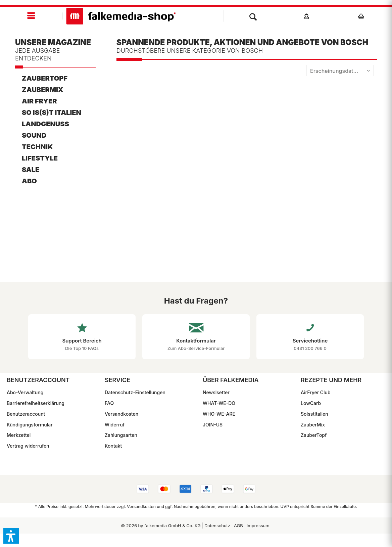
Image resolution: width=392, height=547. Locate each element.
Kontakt (113, 446)
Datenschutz (217, 526)
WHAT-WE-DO (219, 403)
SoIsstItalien (314, 414)
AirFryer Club (316, 392)
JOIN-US (213, 425)
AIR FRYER (39, 101)
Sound (34, 135)
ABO (29, 181)
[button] (11, 536)
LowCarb (311, 403)
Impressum (258, 526)
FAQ (109, 403)
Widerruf (115, 425)
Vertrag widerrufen (28, 446)
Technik (37, 147)
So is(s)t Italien (52, 112)
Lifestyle (40, 158)
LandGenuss (45, 124)
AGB (238, 526)
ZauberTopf (45, 78)
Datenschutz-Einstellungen (135, 392)
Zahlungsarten (121, 435)
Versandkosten (121, 414)
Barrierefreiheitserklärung (36, 403)
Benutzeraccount (26, 414)
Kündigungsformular (30, 425)
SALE (31, 170)
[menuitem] (31, 16)
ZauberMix (42, 90)
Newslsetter (216, 392)
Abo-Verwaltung (25, 392)
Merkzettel (19, 435)
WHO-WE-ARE (219, 414)
